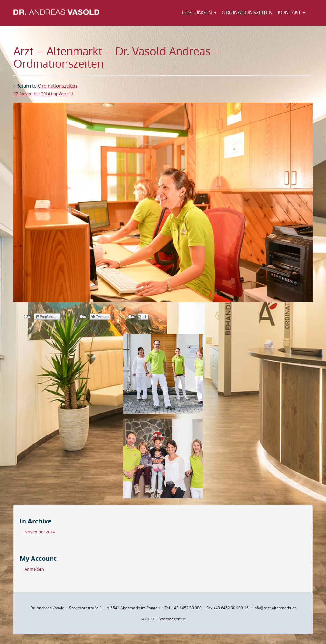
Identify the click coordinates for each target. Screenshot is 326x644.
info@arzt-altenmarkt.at (275, 608)
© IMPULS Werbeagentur (163, 619)
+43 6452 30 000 (187, 608)
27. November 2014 (32, 94)
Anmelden (34, 569)
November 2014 (40, 532)
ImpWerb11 (62, 94)
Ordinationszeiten (247, 12)
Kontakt (291, 12)
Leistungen (199, 12)
